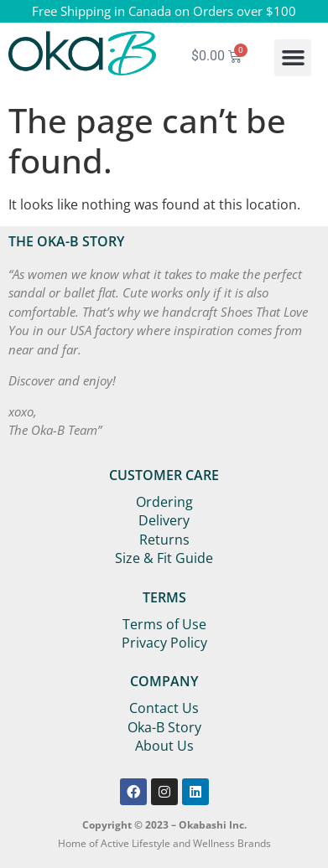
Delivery (164, 520)
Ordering (164, 502)
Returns (164, 540)
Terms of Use (164, 624)
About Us (164, 746)
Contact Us (164, 708)
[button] (293, 58)
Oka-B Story (164, 727)
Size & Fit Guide (164, 558)
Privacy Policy (164, 643)
